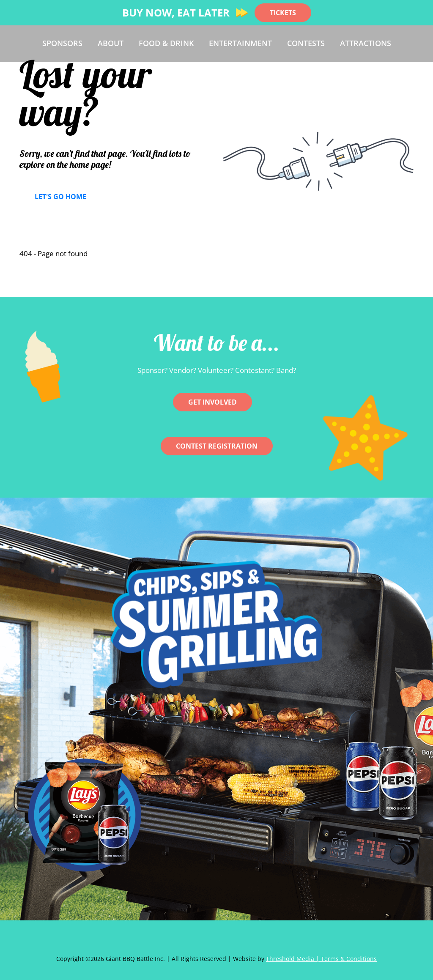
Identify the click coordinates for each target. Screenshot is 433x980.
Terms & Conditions (349, 959)
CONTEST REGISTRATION (217, 446)
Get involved (212, 402)
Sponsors (62, 43)
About (111, 43)
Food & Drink (166, 43)
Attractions (366, 43)
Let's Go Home (60, 197)
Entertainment (240, 43)
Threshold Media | (293, 959)
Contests (306, 43)
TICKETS (283, 13)
